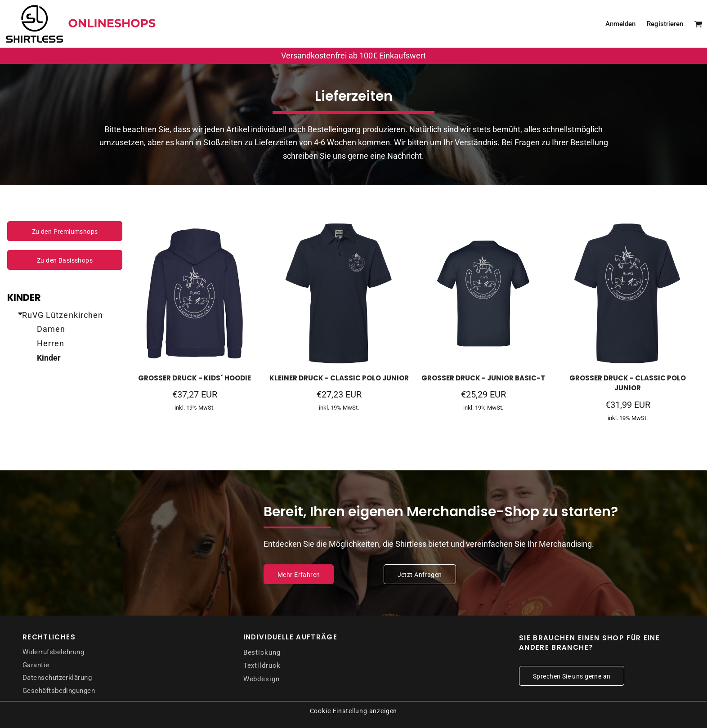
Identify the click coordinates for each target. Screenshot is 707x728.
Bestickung (262, 652)
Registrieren (665, 24)
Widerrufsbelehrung (53, 652)
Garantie (36, 665)
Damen (51, 329)
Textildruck (262, 665)
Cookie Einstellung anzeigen (354, 711)
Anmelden (620, 24)
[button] (698, 24)
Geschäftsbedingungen (59, 691)
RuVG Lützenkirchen (63, 315)
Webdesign (262, 679)
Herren (51, 343)
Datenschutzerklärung (57, 678)
